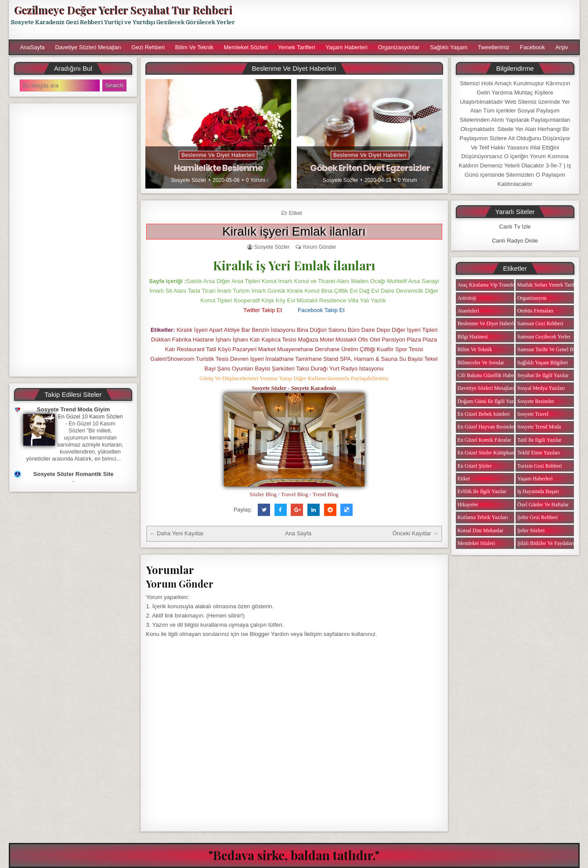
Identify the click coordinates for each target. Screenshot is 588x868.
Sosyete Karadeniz (314, 388)
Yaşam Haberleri (346, 47)
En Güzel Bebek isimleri (484, 414)
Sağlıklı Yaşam (449, 47)
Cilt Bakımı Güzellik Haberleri (490, 375)
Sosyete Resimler (536, 401)
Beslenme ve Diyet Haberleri (218, 155)
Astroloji (467, 298)
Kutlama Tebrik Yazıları (483, 517)
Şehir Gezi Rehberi (537, 517)
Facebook (532, 47)
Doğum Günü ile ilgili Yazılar (489, 401)
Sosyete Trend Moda (539, 427)
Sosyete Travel (533, 414)
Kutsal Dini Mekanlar (481, 530)
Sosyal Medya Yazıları (541, 388)
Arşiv (562, 47)
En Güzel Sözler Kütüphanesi (489, 453)
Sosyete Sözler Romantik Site (74, 474)
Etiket (296, 213)
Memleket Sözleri (246, 47)
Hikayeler (468, 505)
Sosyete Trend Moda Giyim (73, 409)
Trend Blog (326, 494)
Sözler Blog (263, 494)
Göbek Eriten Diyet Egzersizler (370, 168)
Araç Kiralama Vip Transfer (487, 285)
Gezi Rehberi (148, 47)
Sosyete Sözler (189, 180)
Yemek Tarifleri (297, 47)
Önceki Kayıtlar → (416, 533)
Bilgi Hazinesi (473, 337)
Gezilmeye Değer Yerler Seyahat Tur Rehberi (123, 10)
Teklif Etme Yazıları (539, 453)
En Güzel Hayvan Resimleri (487, 427)
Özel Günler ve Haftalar (543, 505)
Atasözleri (468, 311)
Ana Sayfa (298, 533)
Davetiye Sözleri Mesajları (88, 47)
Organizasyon (532, 298)
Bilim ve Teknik (194, 47)
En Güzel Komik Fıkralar (484, 440)
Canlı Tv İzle (515, 227)
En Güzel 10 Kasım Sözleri (90, 417)
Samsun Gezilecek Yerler (544, 337)
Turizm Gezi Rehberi (540, 466)
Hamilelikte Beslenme (218, 168)
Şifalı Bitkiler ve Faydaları (546, 543)
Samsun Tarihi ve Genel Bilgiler (552, 349)
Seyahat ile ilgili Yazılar (543, 375)
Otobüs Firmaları (535, 311)
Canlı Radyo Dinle (515, 241)
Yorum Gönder (319, 247)
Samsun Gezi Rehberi (540, 323)
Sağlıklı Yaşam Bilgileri (543, 363)
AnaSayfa (32, 47)
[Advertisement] (411, 20)
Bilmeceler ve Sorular (481, 363)
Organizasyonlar (399, 47)
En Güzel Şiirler (475, 466)
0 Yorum (256, 180)
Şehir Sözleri (531, 530)
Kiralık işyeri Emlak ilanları (294, 231)
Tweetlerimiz (494, 47)
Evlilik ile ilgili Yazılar (482, 491)
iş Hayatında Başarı (538, 491)
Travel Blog (295, 494)
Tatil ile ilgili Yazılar (539, 440)
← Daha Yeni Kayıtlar (177, 533)
